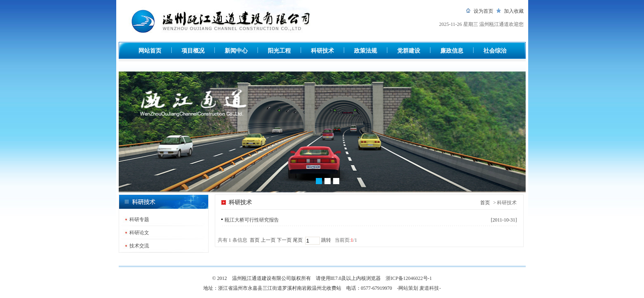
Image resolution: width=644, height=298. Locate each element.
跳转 (325, 240)
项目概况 (193, 51)
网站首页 (150, 51)
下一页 (284, 240)
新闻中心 (236, 51)
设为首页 (483, 11)
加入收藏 (514, 11)
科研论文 (139, 233)
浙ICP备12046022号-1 (409, 278)
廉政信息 (452, 51)
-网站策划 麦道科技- (419, 288)
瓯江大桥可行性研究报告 (252, 220)
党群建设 (409, 51)
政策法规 (366, 51)
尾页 (298, 240)
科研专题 (139, 219)
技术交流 (139, 246)
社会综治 (495, 51)
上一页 (268, 240)
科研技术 (322, 51)
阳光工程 (279, 51)
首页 (485, 203)
